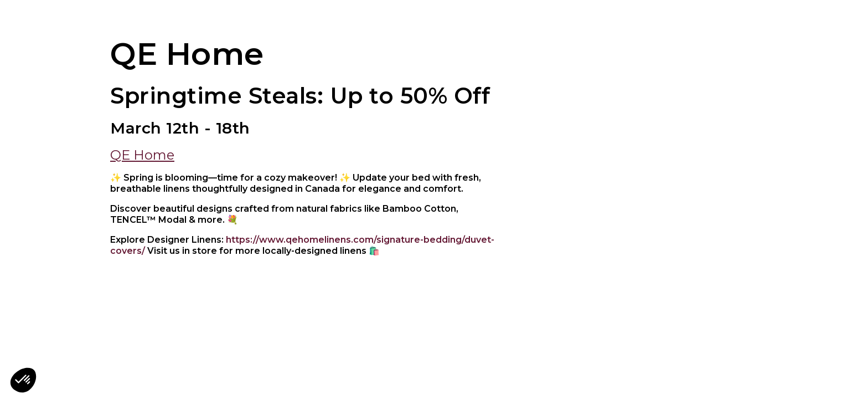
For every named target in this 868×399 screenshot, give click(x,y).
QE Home (142, 155)
